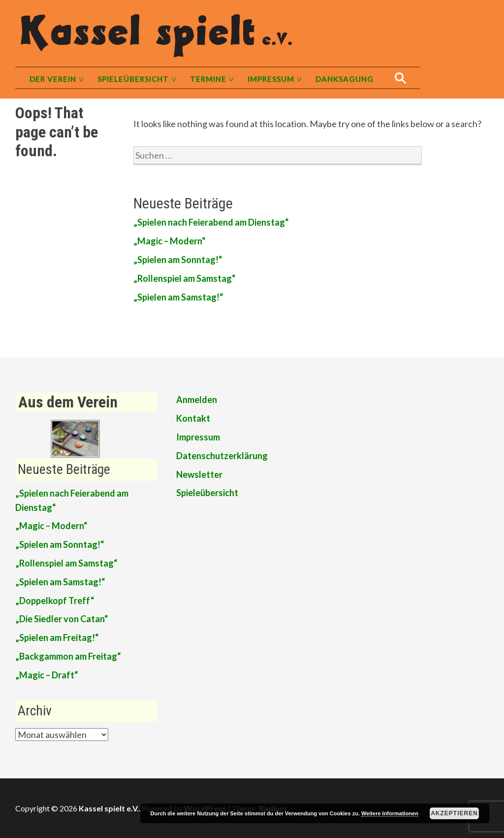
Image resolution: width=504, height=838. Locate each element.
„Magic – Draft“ (47, 675)
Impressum (271, 79)
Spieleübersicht (133, 79)
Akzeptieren (454, 813)
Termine (208, 79)
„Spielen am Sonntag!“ (178, 260)
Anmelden (197, 400)
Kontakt (193, 418)
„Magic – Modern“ (169, 241)
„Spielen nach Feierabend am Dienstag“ (211, 222)
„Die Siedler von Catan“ (62, 619)
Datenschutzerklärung (222, 456)
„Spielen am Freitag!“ (57, 637)
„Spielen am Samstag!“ (178, 297)
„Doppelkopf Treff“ (55, 601)
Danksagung (345, 79)
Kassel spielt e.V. (109, 808)
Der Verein (53, 79)
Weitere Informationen (390, 813)
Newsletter (199, 474)
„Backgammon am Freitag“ (68, 656)
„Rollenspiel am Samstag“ (184, 278)
